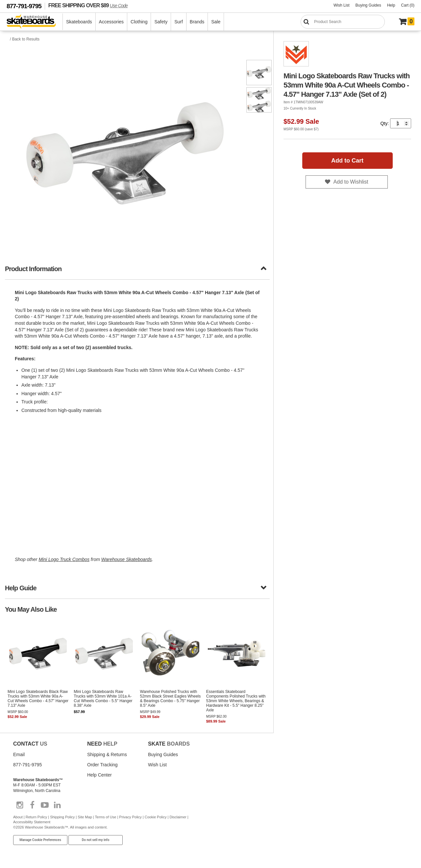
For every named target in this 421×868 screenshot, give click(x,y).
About (18, 817)
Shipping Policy (62, 817)
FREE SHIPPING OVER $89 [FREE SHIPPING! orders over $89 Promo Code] (88, 5)
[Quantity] (401, 123)
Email (19, 754)
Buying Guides (368, 5)
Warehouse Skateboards (127, 559)
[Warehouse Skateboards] (35, 22)
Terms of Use (106, 817)
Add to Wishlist (351, 182)
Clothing (139, 22)
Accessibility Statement (32, 822)
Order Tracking (102, 765)
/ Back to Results (25, 39)
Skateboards (79, 22)
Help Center (99, 775)
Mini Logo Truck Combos (64, 559)
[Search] (343, 22)
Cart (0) (408, 5)
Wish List (342, 5)
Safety (161, 22)
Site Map (85, 817)
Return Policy (36, 817)
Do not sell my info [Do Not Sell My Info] (96, 840)
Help (391, 5)
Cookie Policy (156, 817)
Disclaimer (178, 817)
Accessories (111, 22)
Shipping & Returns (107, 754)
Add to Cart (347, 161)
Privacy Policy (130, 817)
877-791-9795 (24, 6)
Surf (179, 22)
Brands (197, 22)
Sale (216, 22)
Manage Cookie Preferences (40, 840)
